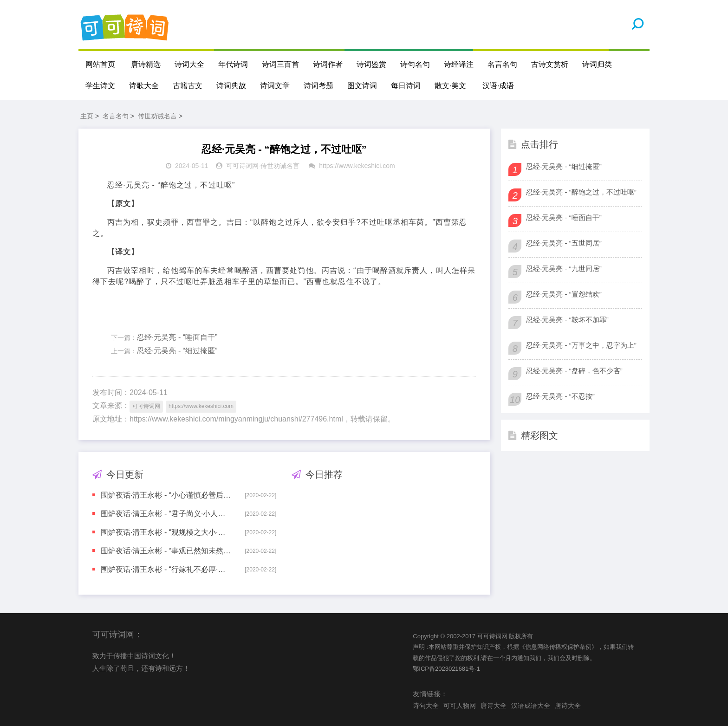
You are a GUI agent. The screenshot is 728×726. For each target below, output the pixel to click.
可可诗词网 (242, 166)
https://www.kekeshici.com (357, 166)
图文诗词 (362, 86)
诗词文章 (275, 86)
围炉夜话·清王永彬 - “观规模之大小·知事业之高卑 (166, 532)
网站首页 (100, 64)
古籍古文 (188, 86)
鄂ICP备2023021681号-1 (446, 669)
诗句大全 (426, 706)
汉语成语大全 (531, 706)
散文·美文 (450, 86)
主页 (87, 116)
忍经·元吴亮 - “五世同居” (564, 243)
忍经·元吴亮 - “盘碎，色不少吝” (574, 371)
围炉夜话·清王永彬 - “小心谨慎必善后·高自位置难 (166, 495)
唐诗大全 (494, 706)
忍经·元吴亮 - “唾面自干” (177, 337)
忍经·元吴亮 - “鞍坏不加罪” (567, 320)
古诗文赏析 (550, 64)
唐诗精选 (146, 64)
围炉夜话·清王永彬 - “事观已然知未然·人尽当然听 (166, 551)
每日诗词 (406, 86)
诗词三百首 (280, 64)
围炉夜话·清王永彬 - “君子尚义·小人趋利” (166, 514)
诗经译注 (459, 64)
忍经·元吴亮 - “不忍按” (560, 396)
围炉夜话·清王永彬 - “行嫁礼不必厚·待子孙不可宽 (166, 569)
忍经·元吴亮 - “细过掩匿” (177, 351)
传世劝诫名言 (157, 116)
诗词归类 (597, 64)
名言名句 (502, 64)
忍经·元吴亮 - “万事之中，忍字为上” (581, 345)
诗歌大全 (144, 86)
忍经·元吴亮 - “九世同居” (564, 269)
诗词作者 (328, 64)
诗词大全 (189, 64)
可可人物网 (460, 706)
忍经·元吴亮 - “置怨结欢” (564, 294)
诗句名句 (415, 64)
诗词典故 (231, 86)
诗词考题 (318, 86)
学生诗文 (100, 86)
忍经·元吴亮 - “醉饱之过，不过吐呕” (581, 192)
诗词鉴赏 (371, 64)
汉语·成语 (498, 86)
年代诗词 (233, 64)
